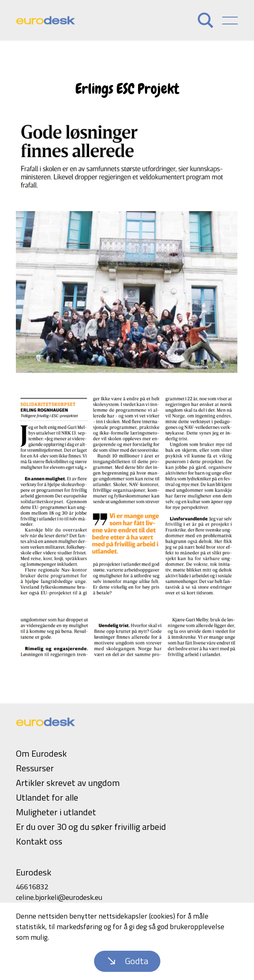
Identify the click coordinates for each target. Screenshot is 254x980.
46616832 (32, 887)
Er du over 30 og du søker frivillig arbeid (91, 827)
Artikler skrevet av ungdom (68, 783)
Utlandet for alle (47, 797)
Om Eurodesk (41, 753)
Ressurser (35, 768)
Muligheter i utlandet (56, 812)
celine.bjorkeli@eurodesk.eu (59, 897)
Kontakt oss (39, 841)
